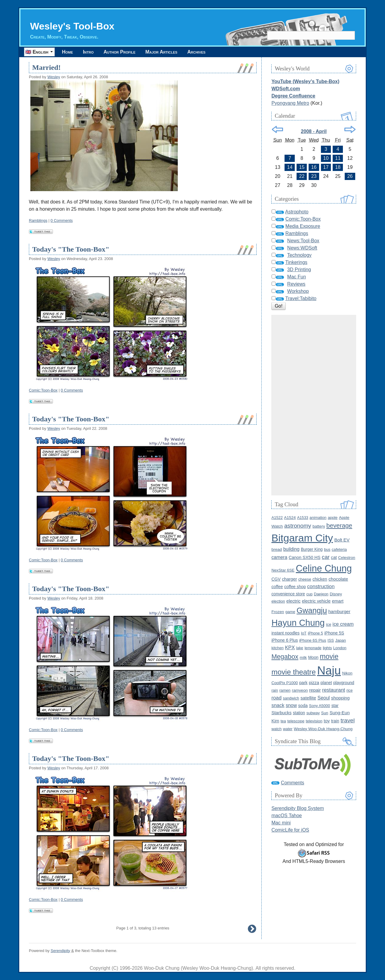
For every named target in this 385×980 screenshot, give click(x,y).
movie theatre (293, 672)
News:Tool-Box (303, 241)
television (314, 721)
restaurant (334, 690)
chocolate (338, 579)
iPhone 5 (315, 633)
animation (318, 518)
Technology (299, 255)
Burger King (312, 549)
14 (290, 167)
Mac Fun (297, 277)
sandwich (291, 698)
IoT (304, 633)
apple (333, 518)
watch (276, 729)
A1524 (290, 518)
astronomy (298, 526)
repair (315, 690)
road (276, 698)
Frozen (278, 612)
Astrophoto (297, 212)
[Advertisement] (314, 405)
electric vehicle (316, 601)
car (326, 557)
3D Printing (299, 270)
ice (329, 624)
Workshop (298, 291)
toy (327, 721)
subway (313, 713)
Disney (336, 594)
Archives (196, 52)
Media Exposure (303, 226)
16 (314, 167)
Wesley (54, 77)
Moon (313, 657)
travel (348, 720)
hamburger (339, 611)
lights (327, 648)
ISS (331, 640)
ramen (285, 690)
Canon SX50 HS (305, 557)
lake (300, 648)
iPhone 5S (334, 633)
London (340, 648)
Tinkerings (296, 262)
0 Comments (62, 220)
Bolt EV (342, 540)
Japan (340, 640)
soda (303, 706)
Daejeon (321, 594)
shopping (340, 698)
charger (289, 579)
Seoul (323, 698)
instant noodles (285, 633)
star (335, 706)
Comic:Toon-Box (43, 390)
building (291, 549)
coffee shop (295, 587)
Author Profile (119, 52)
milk (303, 657)
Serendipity (60, 951)
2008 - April (314, 131)
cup (309, 594)
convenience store (288, 594)
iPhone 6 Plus (285, 640)
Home (68, 52)
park (303, 683)
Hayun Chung (298, 623)
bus (327, 549)
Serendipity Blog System (297, 808)
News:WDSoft (302, 248)
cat (334, 557)
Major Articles (161, 52)
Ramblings (38, 220)
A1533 (303, 518)
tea (283, 721)
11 (338, 158)
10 (326, 158)
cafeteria (339, 549)
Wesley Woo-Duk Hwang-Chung (323, 729)
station (299, 713)
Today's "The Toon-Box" (71, 249)
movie (329, 656)
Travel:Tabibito (301, 298)
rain (275, 690)
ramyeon (300, 690)
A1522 (277, 518)
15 (302, 167)
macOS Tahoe (286, 816)
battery (319, 526)
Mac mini (281, 823)
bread (277, 549)
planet (326, 683)
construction (321, 586)
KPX (290, 647)
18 (338, 167)
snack (278, 705)
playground (344, 683)
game (290, 612)
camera (279, 557)
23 (314, 176)
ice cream (343, 624)
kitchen (277, 648)
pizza (314, 683)
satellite (308, 698)
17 (326, 167)
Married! (46, 67)
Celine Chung (324, 568)
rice (350, 690)
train (335, 721)
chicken (320, 579)
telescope (296, 721)
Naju (329, 670)
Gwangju (312, 610)
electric (293, 601)
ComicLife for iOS (290, 830)
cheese (305, 579)
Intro (88, 52)
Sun (325, 713)
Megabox (285, 657)
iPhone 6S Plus (313, 640)
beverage (339, 525)
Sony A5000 (319, 706)
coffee (277, 587)
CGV (276, 579)
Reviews (296, 284)
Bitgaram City (302, 538)
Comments (293, 783)
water (288, 729)
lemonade (313, 648)
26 (350, 176)
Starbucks (281, 713)
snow (291, 705)
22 (302, 176)
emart (337, 601)
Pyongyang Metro (290, 103)
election (278, 601)
